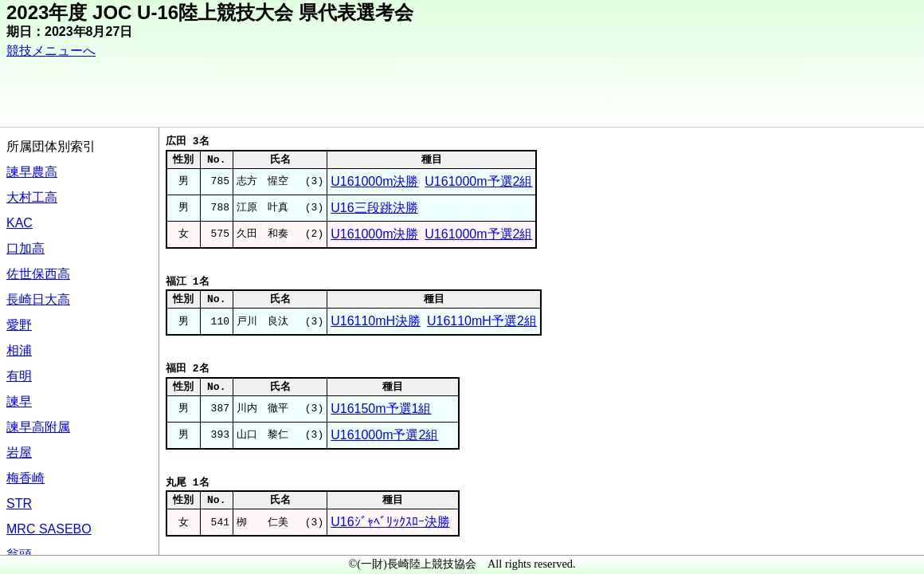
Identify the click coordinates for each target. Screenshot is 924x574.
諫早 (19, 401)
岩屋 (19, 452)
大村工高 (32, 197)
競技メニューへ (51, 51)
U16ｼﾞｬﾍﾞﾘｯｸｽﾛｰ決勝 (390, 522)
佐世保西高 (38, 274)
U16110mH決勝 (376, 321)
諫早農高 (32, 172)
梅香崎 (25, 478)
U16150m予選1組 (381, 409)
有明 (19, 376)
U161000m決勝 (374, 181)
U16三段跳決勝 (374, 208)
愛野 (19, 325)
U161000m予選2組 (478, 181)
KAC (20, 223)
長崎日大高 (38, 299)
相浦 (19, 350)
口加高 (25, 248)
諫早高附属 (38, 427)
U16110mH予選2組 (482, 321)
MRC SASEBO (49, 529)
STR (19, 503)
